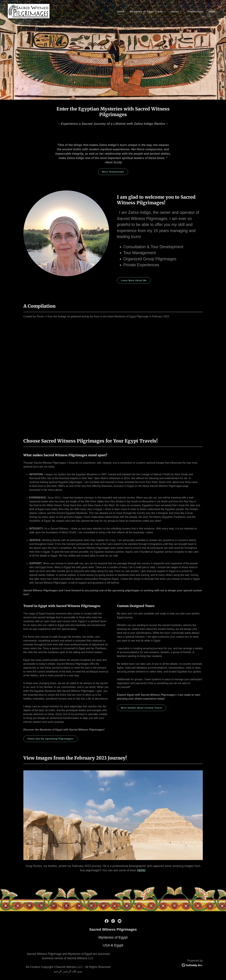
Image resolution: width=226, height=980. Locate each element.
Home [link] (121, 12)
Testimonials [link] (195, 12)
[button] (148, 12)
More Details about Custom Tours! (142, 708)
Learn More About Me (134, 280)
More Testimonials (113, 172)
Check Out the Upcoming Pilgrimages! (50, 739)
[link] (29, 11)
